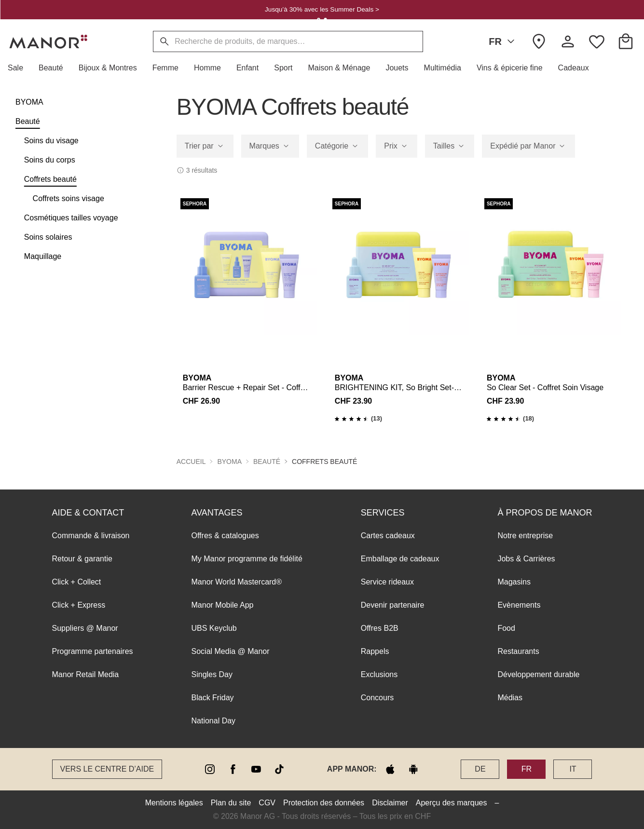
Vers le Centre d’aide (107, 769)
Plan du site (231, 803)
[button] (19, 68)
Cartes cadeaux (388, 536)
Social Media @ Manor (231, 651)
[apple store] (390, 769)
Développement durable (538, 674)
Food (506, 628)
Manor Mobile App (223, 605)
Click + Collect (77, 582)
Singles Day (212, 674)
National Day (214, 721)
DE (480, 769)
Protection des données (324, 803)
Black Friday (213, 698)
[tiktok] (279, 769)
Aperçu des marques (452, 803)
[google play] (413, 769)
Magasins (514, 582)
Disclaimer (390, 803)
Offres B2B (380, 628)
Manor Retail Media (86, 674)
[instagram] (210, 769)
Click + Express (79, 605)
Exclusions (379, 674)
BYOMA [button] (229, 462)
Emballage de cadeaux (400, 559)
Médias (510, 698)
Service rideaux (387, 582)
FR (503, 41)
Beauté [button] (267, 462)
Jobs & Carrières (526, 559)
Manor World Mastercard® (237, 582)
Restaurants (518, 651)
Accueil (191, 462)
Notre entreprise (525, 536)
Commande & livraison (91, 536)
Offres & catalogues (225, 536)
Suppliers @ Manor (85, 628)
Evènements (519, 605)
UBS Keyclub (214, 628)
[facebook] (233, 769)
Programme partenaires (93, 651)
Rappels (375, 651)
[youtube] (256, 769)
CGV (267, 803)
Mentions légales (174, 803)
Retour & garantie (82, 559)
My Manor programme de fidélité (247, 559)
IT (573, 769)
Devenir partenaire (393, 605)
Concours (377, 698)
